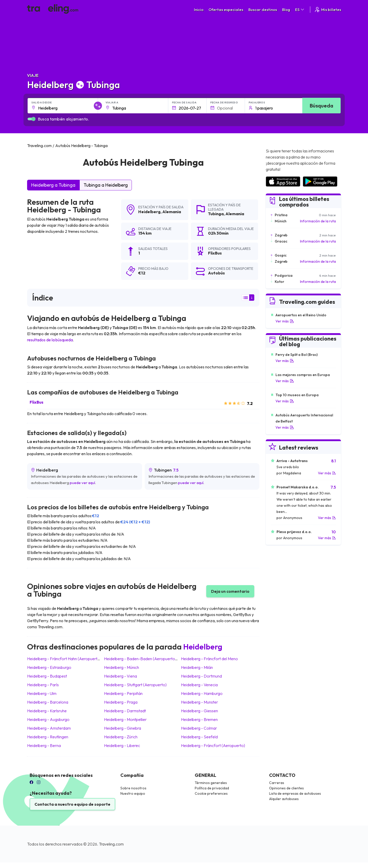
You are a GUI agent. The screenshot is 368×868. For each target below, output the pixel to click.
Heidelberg (149, 212)
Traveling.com (111, 844)
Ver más (285, 321)
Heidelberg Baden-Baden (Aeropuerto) (140, 659)
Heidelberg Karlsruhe (47, 711)
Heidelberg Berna (44, 745)
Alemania (172, 212)
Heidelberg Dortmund (201, 676)
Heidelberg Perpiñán (123, 693)
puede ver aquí (82, 483)
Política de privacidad (212, 788)
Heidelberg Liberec (122, 745)
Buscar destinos (263, 10)
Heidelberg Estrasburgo (49, 667)
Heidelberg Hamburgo (202, 693)
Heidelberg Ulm (42, 693)
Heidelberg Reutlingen (48, 737)
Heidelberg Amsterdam (49, 728)
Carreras (277, 783)
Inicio (199, 10)
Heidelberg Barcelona (48, 702)
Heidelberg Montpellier (125, 719)
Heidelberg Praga (121, 702)
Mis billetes (328, 10)
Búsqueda (321, 106)
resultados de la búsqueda (50, 340)
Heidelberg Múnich (122, 667)
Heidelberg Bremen (199, 719)
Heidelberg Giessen (199, 711)
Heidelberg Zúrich (121, 737)
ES (300, 10)
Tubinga (216, 214)
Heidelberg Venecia (199, 685)
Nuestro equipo (133, 793)
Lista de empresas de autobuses (295, 793)
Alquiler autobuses (284, 799)
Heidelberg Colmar (199, 728)
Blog (286, 10)
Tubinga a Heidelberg (106, 185)
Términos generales (211, 783)
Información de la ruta (318, 221)
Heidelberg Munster (199, 702)
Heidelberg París (43, 685)
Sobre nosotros (133, 788)
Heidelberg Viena (120, 676)
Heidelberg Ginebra (123, 728)
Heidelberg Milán (197, 667)
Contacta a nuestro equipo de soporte (72, 804)
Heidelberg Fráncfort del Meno (209, 659)
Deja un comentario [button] (230, 591)
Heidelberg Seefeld (199, 737)
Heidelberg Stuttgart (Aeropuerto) (135, 685)
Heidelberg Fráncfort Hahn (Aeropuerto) (64, 659)
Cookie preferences (211, 793)
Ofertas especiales (226, 10)
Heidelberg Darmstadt (125, 711)
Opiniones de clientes (286, 788)
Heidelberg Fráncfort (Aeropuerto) (213, 745)
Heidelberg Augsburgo (48, 719)
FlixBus (37, 402)
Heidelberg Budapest (47, 676)
